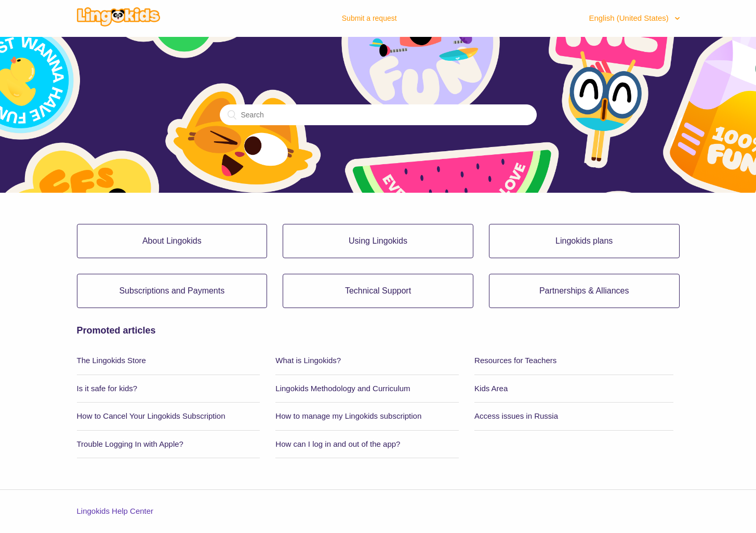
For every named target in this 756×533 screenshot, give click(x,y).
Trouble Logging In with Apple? (130, 444)
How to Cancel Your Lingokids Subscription (151, 416)
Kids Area (491, 388)
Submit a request (369, 18)
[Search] (378, 115)
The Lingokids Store (111, 360)
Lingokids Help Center (115, 511)
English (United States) (630, 18)
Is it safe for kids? (107, 388)
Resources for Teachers (515, 360)
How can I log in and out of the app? (338, 444)
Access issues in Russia (516, 416)
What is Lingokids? (308, 360)
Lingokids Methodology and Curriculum (343, 388)
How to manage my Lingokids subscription (348, 416)
